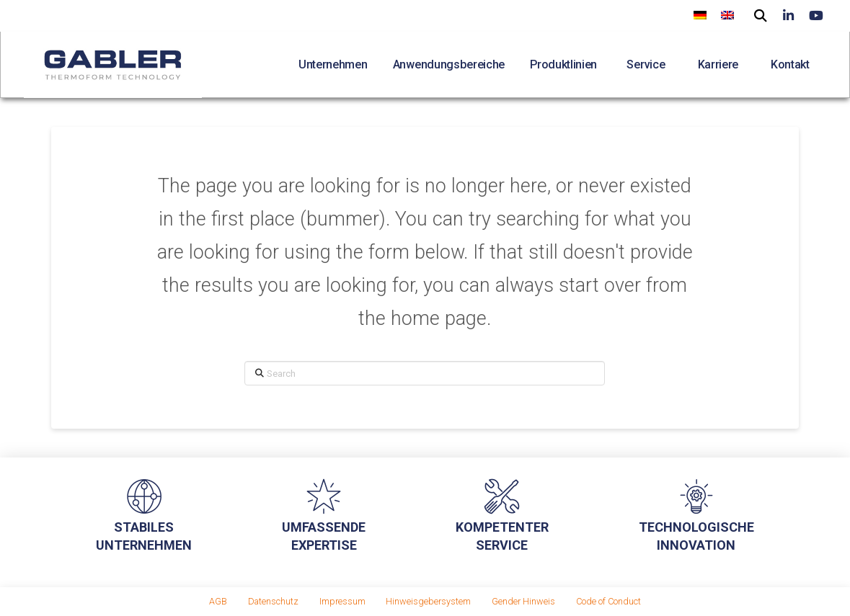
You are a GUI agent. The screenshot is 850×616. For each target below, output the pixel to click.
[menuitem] (700, 15)
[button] (761, 14)
